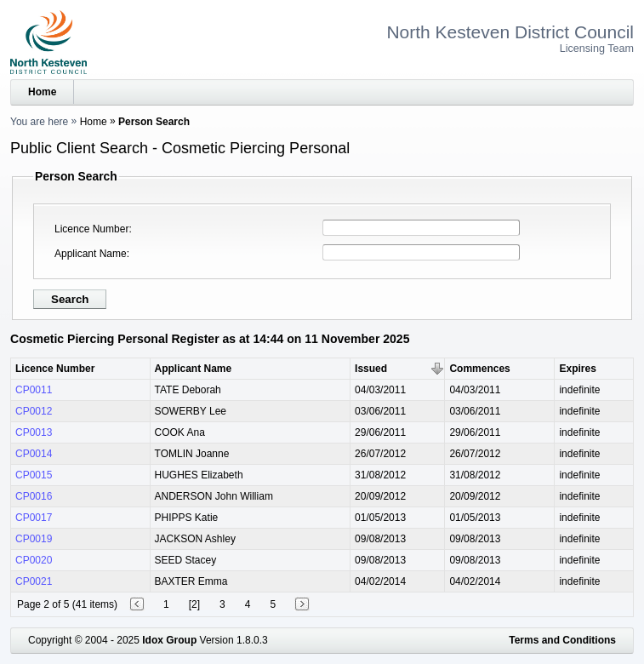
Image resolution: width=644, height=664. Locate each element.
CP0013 (34, 432)
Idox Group (169, 640)
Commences (479, 369)
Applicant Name (91, 254)
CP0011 (34, 390)
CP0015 (34, 475)
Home (42, 92)
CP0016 (34, 496)
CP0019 (34, 539)
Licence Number (91, 229)
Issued (371, 369)
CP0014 (34, 454)
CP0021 (34, 581)
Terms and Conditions (562, 640)
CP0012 (34, 411)
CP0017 (34, 518)
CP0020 (34, 560)
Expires (577, 369)
